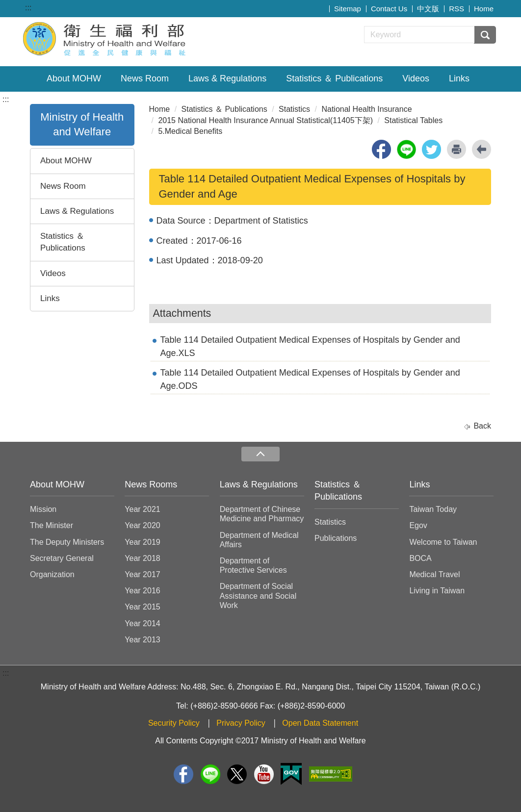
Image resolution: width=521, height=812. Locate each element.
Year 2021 (142, 509)
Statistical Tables (413, 120)
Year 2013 (142, 640)
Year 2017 (142, 574)
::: (28, 8)
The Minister (52, 525)
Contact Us (389, 9)
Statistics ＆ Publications (334, 78)
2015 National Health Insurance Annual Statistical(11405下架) (265, 120)
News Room (145, 78)
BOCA (420, 558)
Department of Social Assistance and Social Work (258, 596)
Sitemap (348, 9)
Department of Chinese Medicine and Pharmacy (262, 514)
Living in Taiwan (437, 591)
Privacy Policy (241, 723)
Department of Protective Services (253, 565)
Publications (336, 538)
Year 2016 (142, 591)
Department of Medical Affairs (259, 540)
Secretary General (62, 558)
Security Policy (174, 723)
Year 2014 (142, 623)
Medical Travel (434, 574)
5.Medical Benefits (190, 131)
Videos (416, 78)
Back (482, 426)
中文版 (428, 9)
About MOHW (74, 78)
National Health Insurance (366, 109)
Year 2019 (142, 542)
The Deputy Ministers (67, 542)
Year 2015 (142, 607)
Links (459, 78)
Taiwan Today (433, 509)
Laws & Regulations (227, 78)
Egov (418, 525)
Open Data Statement (320, 723)
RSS (456, 9)
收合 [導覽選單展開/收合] (260, 454)
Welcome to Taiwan (443, 542)
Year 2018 (142, 558)
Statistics (294, 109)
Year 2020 (142, 525)
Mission (43, 509)
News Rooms (151, 484)
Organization (52, 574)
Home (484, 9)
